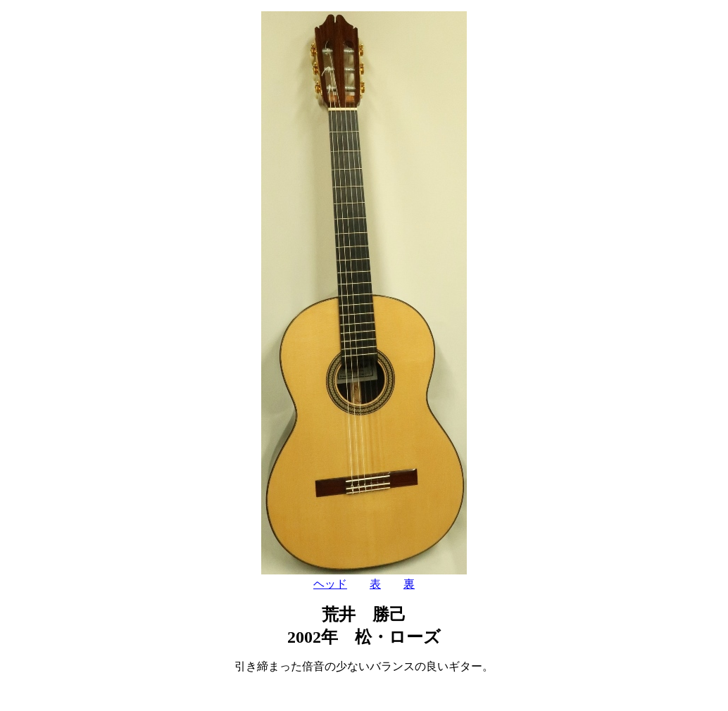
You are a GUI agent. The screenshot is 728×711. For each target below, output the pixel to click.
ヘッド (330, 584)
